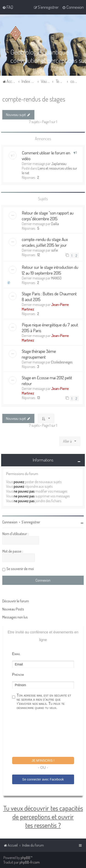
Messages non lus (15, 617)
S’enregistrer (31, 522)
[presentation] (47, 734)
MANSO (56, 278)
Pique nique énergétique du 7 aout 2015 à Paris (50, 328)
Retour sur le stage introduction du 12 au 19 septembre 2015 (50, 270)
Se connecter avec (43, 779)
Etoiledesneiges (62, 362)
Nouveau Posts (13, 609)
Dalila (55, 224)
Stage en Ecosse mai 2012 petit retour (47, 380)
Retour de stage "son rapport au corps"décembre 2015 (48, 216)
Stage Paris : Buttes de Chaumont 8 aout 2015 (49, 296)
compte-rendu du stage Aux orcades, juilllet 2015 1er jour (45, 242)
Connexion (10, 522)
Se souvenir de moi (20, 569)
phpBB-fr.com (30, 862)
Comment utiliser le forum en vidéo (46, 156)
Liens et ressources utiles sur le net (49, 171)
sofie (54, 250)
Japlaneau (59, 164)
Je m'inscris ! (43, 761)
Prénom (18, 675)
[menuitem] (8, 7)
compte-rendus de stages (34, 99)
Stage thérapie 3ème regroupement (39, 354)
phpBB (25, 858)
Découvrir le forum (16, 601)
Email (16, 654)
